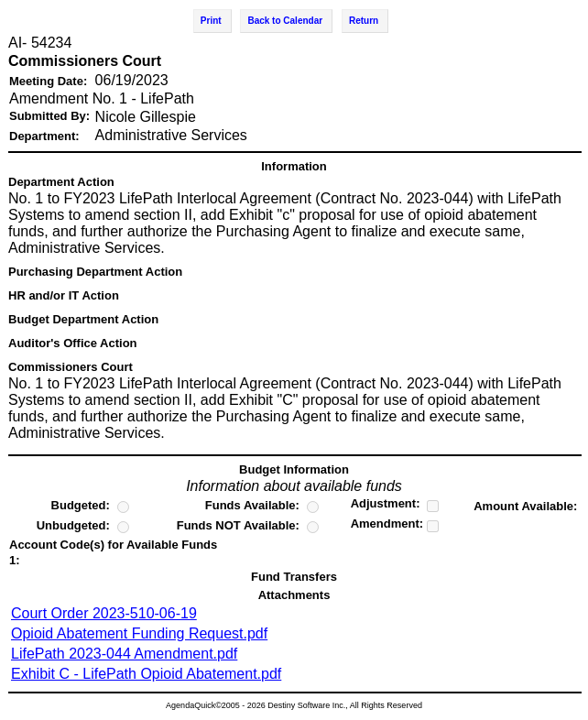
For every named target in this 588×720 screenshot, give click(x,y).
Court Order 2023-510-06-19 (104, 613)
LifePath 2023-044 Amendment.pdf (124, 654)
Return (364, 21)
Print (211, 21)
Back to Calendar (285, 21)
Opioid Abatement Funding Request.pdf (139, 633)
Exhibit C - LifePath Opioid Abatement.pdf (146, 674)
